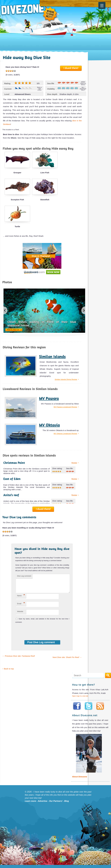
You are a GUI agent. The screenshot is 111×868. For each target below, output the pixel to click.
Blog (67, 804)
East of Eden (12, 479)
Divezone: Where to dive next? (29, 13)
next (83, 310)
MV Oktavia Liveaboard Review (65, 434)
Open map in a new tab (80, 699)
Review (74, 463)
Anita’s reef (11, 495)
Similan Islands (52, 357)
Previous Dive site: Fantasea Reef (19, 659)
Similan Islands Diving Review (66, 379)
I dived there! (71, 68)
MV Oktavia (49, 425)
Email (21, 606)
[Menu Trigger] (102, 5)
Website (20, 615)
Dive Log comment (24, 576)
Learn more (30, 804)
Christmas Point (14, 463)
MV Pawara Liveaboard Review (65, 407)
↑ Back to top (8, 672)
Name (21, 598)
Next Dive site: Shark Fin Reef (67, 660)
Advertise (43, 804)
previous (5, 310)
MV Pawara (49, 398)
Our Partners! (56, 804)
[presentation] (32, 633)
